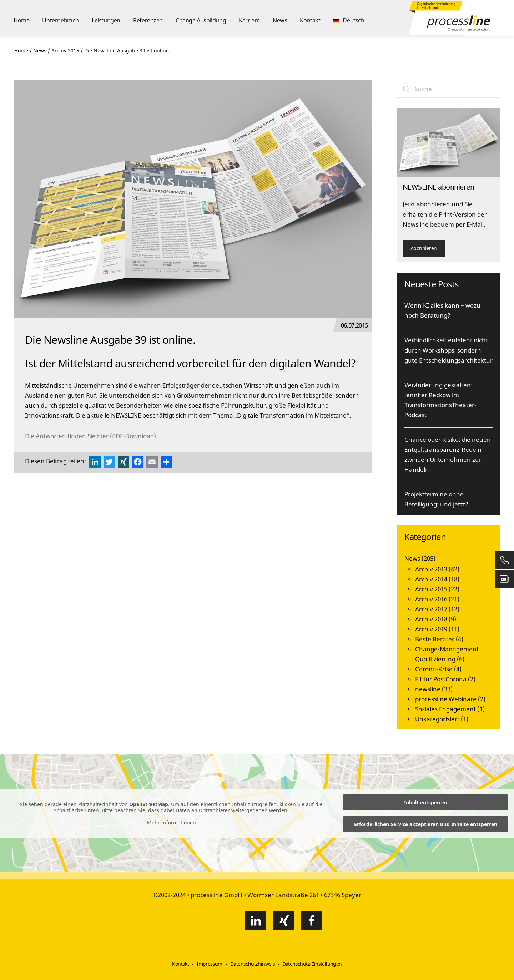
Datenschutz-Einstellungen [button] (312, 964)
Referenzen (148, 20)
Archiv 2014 (431, 579)
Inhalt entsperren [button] (426, 802)
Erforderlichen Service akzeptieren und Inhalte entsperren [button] (426, 824)
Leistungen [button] (106, 20)
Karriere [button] (249, 20)
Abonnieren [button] (424, 248)
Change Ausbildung (201, 20)
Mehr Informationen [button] (172, 823)
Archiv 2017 (431, 609)
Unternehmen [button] (61, 20)
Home (21, 20)
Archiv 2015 (431, 589)
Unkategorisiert (437, 719)
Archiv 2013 (431, 569)
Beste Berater (435, 639)
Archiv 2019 (431, 629)
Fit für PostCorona (441, 679)
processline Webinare (446, 699)
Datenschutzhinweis (253, 964)
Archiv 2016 (431, 599)
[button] (349, 18)
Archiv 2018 (431, 619)
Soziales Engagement (445, 709)
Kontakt (310, 20)
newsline (428, 689)
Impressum (210, 964)
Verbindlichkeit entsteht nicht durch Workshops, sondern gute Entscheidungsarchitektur (449, 350)
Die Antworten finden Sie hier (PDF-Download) (90, 436)
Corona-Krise (434, 669)
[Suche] (449, 89)
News (280, 20)
